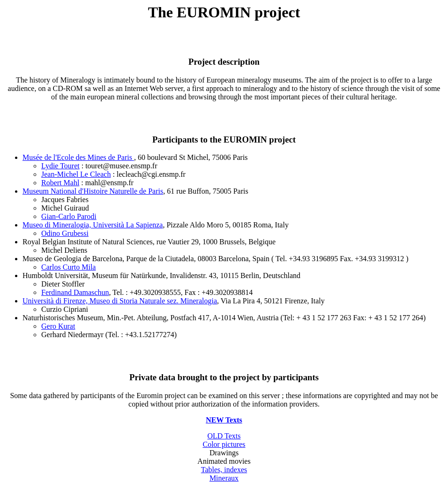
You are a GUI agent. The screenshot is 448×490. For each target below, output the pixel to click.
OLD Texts (224, 436)
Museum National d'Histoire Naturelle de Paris (93, 191)
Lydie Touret (60, 166)
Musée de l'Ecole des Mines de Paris (78, 157)
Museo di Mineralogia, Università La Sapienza (93, 225)
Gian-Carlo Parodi (69, 216)
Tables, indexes (224, 470)
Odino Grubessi (65, 233)
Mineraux (224, 478)
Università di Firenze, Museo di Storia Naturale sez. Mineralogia (120, 301)
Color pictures (224, 444)
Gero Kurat (58, 326)
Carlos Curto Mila (68, 267)
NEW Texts (224, 420)
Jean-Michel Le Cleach (76, 174)
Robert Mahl (60, 183)
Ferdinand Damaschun (75, 292)
